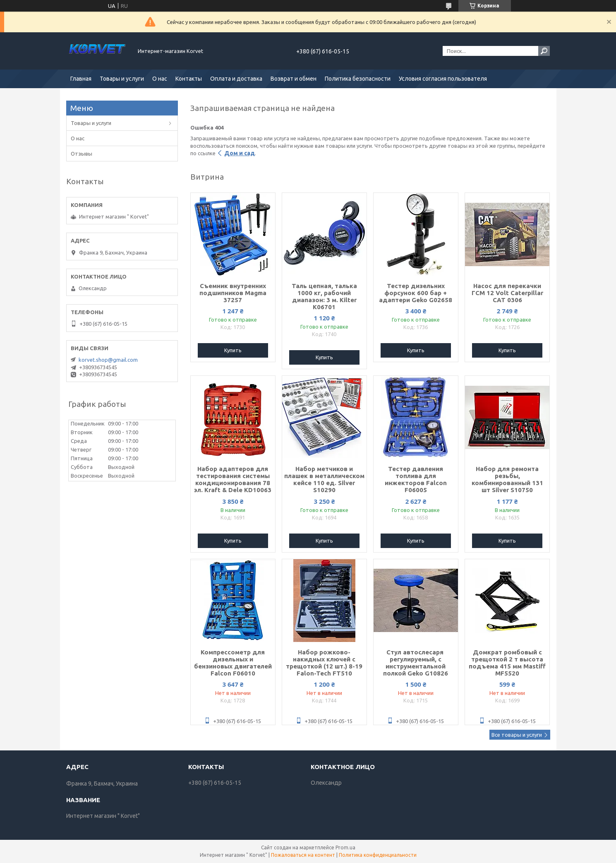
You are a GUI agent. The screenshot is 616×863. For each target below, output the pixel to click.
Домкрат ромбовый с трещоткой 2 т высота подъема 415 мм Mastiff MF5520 (507, 663)
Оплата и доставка (236, 79)
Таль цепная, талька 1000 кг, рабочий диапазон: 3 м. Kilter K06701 (324, 296)
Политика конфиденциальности (378, 855)
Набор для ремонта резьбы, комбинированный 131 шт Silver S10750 (507, 479)
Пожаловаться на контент (303, 855)
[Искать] (544, 51)
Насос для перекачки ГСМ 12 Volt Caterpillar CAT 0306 (507, 293)
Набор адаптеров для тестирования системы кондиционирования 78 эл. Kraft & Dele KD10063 (233, 479)
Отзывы (81, 154)
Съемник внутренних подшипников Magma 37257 (233, 293)
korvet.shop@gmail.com (108, 360)
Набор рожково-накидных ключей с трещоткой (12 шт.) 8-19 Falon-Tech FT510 (324, 663)
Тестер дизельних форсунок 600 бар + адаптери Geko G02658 (416, 293)
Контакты (189, 79)
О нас (160, 79)
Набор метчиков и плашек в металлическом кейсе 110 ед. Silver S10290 (324, 479)
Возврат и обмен (294, 79)
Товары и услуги (122, 79)
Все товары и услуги (517, 735)
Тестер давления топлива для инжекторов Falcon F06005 (416, 479)
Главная (81, 79)
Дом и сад (240, 153)
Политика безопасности (358, 79)
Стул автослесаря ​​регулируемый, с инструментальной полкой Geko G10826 (416, 663)
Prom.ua (345, 847)
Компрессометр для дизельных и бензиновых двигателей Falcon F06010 (233, 663)
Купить (233, 350)
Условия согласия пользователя (443, 79)
